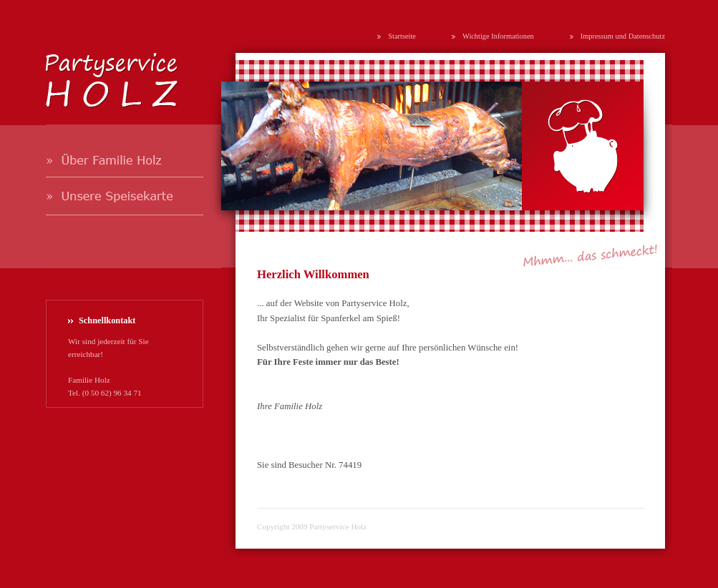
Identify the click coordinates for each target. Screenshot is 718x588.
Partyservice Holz (338, 526)
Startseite (402, 36)
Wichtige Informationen (498, 36)
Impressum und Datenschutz (623, 36)
